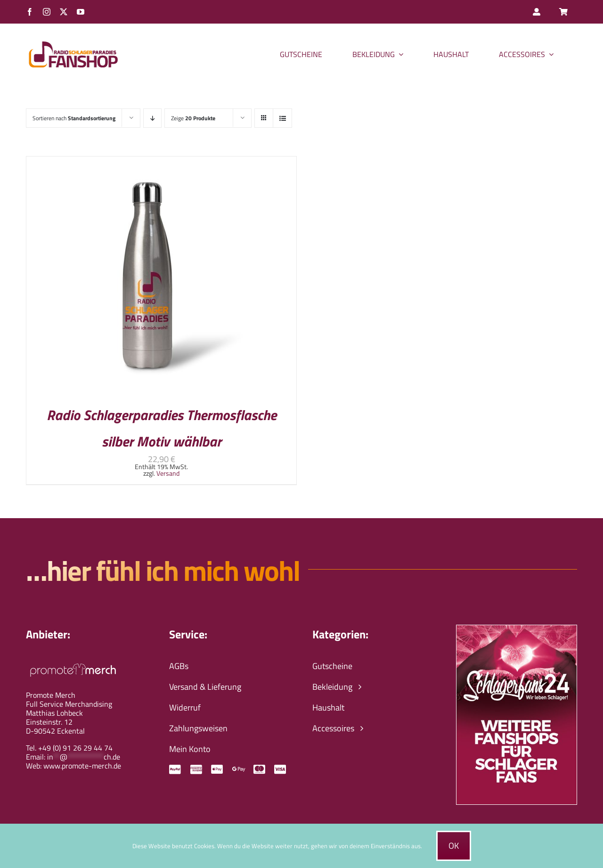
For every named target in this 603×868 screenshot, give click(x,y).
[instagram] (47, 12)
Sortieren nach (74, 118)
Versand (168, 473)
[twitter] (64, 12)
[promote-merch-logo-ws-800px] (73, 662)
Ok (454, 846)
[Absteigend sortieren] (152, 118)
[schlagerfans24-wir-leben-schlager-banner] (517, 629)
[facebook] (30, 12)
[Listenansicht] (282, 118)
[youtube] (81, 12)
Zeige (193, 118)
